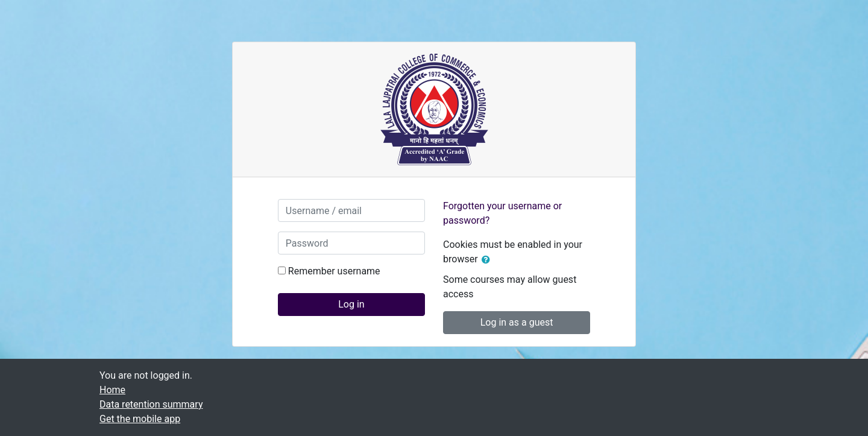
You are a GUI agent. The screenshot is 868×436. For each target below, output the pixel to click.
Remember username (334, 271)
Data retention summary (151, 404)
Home (112, 390)
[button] (488, 260)
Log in (351, 304)
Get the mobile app (140, 419)
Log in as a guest (517, 322)
